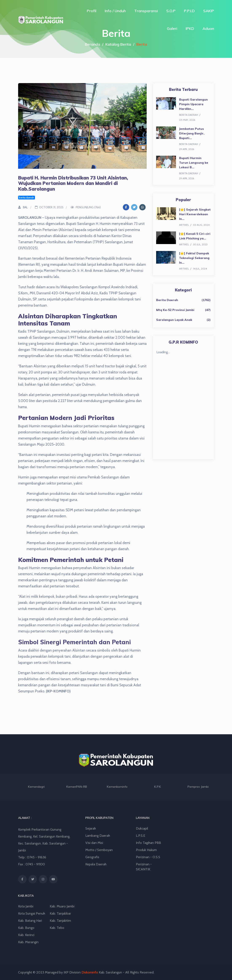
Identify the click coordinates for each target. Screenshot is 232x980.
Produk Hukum (146, 850)
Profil (92, 11)
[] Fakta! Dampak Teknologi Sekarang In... (194, 258)
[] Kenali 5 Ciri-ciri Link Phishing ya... (195, 236)
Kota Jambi (26, 906)
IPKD (190, 29)
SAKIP (209, 11)
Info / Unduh (115, 11)
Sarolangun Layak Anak (174, 320)
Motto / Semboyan (99, 850)
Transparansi (146, 11)
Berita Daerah (167, 300)
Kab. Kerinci (26, 935)
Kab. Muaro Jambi (62, 906)
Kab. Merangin (28, 942)
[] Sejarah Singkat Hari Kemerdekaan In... (195, 214)
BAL (23, 207)
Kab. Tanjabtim (60, 921)
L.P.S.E (141, 836)
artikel (184, 225)
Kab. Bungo (26, 928)
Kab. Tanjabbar (60, 913)
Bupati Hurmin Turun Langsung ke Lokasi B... (194, 163)
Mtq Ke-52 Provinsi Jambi (175, 310)
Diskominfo (90, 972)
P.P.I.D (189, 11)
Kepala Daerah (96, 864)
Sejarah (91, 828)
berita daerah (26, 197)
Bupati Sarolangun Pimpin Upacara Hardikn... (193, 104)
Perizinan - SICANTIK (144, 867)
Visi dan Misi (94, 843)
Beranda (93, 44)
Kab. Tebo (57, 928)
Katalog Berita (118, 44)
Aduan (208, 29)
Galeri (172, 29)
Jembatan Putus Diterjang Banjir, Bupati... (192, 133)
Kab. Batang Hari (30, 921)
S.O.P (171, 11)
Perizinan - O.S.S (148, 857)
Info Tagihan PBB (148, 843)
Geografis (92, 857)
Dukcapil (142, 828)
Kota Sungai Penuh (32, 913)
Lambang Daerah (98, 836)
